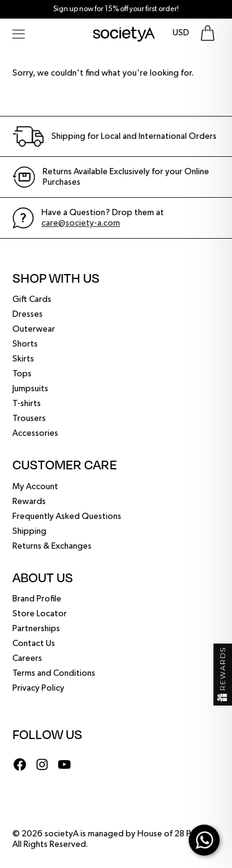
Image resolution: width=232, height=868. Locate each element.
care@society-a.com (81, 223)
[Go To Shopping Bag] (208, 33)
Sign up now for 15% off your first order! (116, 9)
